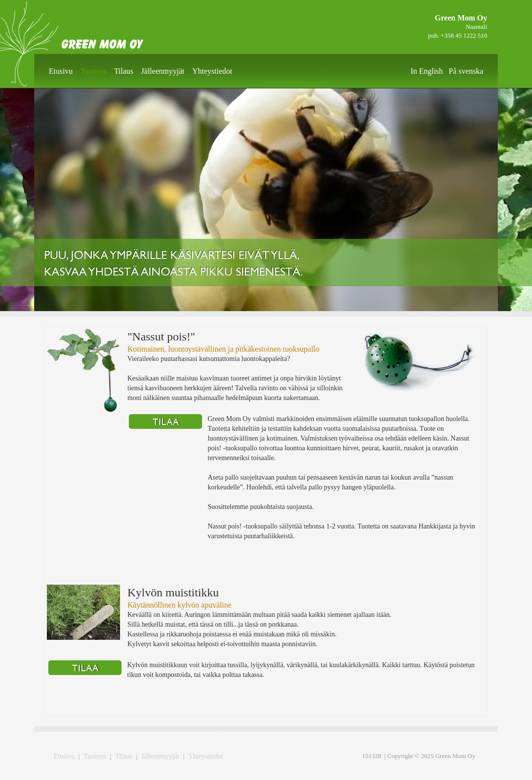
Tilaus (124, 71)
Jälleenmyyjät (163, 71)
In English (427, 71)
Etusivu (61, 71)
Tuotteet (93, 71)
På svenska (466, 71)
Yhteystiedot (212, 71)
